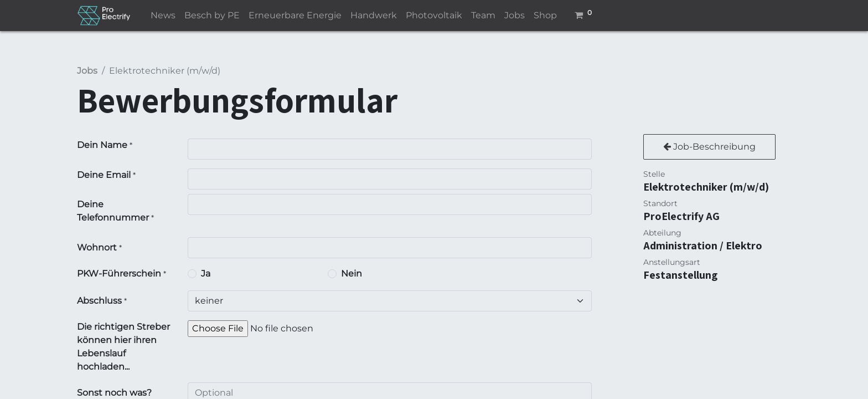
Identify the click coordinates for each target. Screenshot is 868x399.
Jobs (87, 71)
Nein (352, 273)
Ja (206, 273)
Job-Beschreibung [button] (709, 147)
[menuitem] (163, 16)
